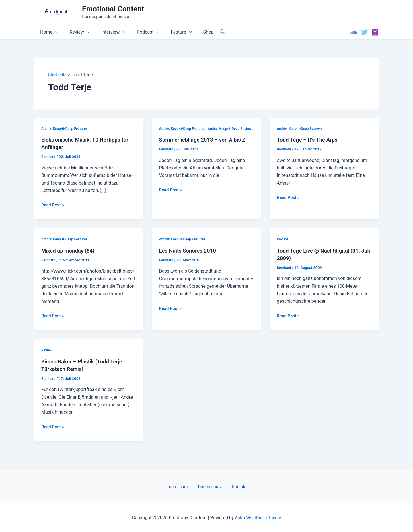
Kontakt (235, 486)
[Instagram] (375, 32)
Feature (171, 32)
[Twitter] (364, 32)
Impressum (181, 486)
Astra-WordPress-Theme (258, 518)
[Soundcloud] (354, 32)
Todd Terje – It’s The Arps (309, 140)
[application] (54, 32)
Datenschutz (210, 486)
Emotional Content (113, 9)
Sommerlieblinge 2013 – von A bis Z (206, 148)
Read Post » (53, 205)
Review (76, 32)
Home (48, 32)
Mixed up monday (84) (70, 251)
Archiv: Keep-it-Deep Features (66, 129)
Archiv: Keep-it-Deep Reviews (301, 129)
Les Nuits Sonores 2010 (190, 251)
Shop (196, 32)
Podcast (140, 32)
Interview (108, 32)
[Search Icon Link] (209, 32)
